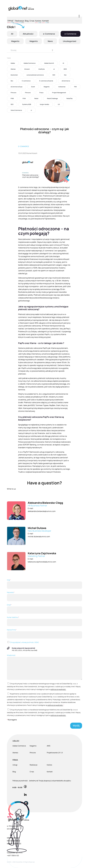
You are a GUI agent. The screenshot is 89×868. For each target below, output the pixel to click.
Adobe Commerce (30, 63)
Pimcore (13, 93)
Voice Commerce (16, 110)
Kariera (38, 21)
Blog (27, 21)
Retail (36, 98)
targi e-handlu (44, 104)
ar (54, 69)
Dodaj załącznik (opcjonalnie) (23, 648)
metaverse (62, 87)
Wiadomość (44, 667)
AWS (65, 69)
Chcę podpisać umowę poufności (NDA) (23, 642)
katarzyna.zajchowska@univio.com (42, 562)
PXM (24, 98)
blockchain (14, 75)
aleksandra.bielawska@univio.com (42, 511)
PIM (75, 87)
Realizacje (20, 21)
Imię (44, 584)
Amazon (27, 69)
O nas (32, 21)
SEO (12, 104)
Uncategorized (70, 41)
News (50, 41)
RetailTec (70, 98)
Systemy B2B (27, 104)
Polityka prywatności (20, 781)
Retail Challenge (52, 98)
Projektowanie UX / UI (55, 753)
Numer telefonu (44, 621)
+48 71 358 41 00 (13, 855)
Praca (41, 93)
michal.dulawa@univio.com (39, 537)
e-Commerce (49, 34)
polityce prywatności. (58, 689)
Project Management (59, 93)
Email (44, 609)
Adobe (13, 63)
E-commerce (26, 81)
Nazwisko (44, 596)
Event (33, 87)
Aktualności (28, 34)
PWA (12, 98)
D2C (54, 75)
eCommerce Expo (17, 87)
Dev (65, 75)
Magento (15, 41)
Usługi (11, 20)
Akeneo (13, 69)
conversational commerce (35, 75)
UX (59, 104)
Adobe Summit (49, 63)
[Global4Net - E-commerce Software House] (21, 8)
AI (63, 63)
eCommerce (66, 81)
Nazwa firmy (44, 634)
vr (31, 110)
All (12, 34)
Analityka (42, 69)
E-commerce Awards (46, 81)
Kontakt (45, 21)
